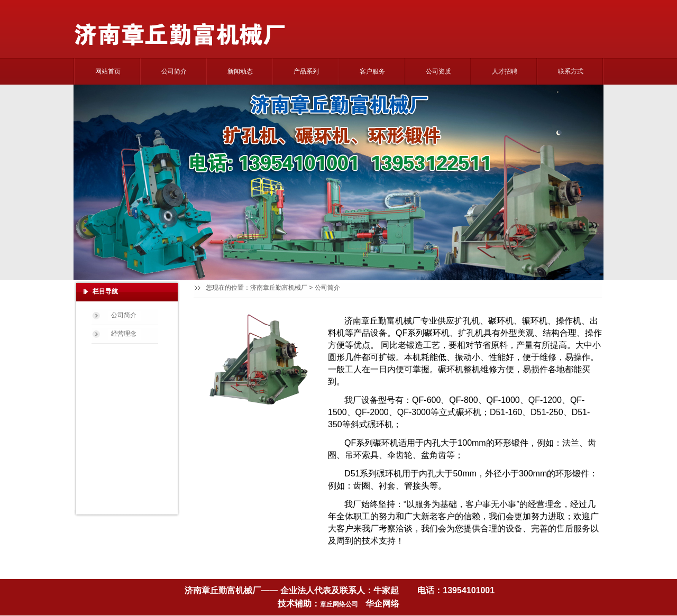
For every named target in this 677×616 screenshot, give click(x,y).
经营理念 (124, 334)
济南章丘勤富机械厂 (279, 288)
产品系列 (306, 71)
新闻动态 (240, 71)
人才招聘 (505, 71)
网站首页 (108, 71)
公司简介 (174, 71)
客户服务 (372, 71)
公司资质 (438, 71)
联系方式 (571, 71)
